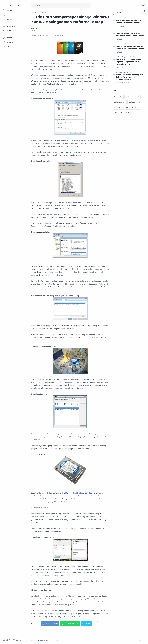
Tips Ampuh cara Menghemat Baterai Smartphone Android (128, 22)
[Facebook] (4, 640)
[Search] (61, 5)
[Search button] (34, 5)
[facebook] (118, 107)
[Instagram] (7, 640)
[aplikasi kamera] (133, 97)
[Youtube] (14, 640)
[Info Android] (122, 18)
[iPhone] (129, 31)
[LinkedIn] (17, 640)
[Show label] (122, 113)
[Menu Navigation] (4, 5)
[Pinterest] (20, 640)
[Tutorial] (129, 44)
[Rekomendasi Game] (124, 72)
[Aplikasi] (118, 97)
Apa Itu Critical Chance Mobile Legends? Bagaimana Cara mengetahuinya (129, 62)
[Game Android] (133, 107)
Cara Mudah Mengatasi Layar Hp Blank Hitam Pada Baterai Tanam (130, 48)
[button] (144, 5)
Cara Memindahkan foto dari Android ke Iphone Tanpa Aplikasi (130, 35)
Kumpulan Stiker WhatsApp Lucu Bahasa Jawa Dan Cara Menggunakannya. (130, 77)
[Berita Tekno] (135, 102)
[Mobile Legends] (123, 57)
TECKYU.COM (13, 5)
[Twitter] (10, 640)
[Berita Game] (120, 102)
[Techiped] (34, 29)
